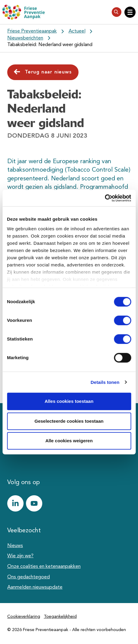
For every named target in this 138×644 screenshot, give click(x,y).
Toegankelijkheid (60, 617)
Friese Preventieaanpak (32, 31)
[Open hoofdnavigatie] (130, 12)
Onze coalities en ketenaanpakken (44, 567)
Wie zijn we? (20, 556)
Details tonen (105, 382)
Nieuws (15, 546)
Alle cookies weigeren (69, 441)
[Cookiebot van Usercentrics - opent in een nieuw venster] (105, 198)
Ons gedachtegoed (29, 577)
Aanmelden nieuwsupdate (35, 587)
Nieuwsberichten (25, 38)
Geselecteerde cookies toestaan (69, 421)
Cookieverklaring (24, 617)
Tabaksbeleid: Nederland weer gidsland (50, 45)
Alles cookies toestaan (69, 401)
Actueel (77, 31)
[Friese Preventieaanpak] (24, 12)
